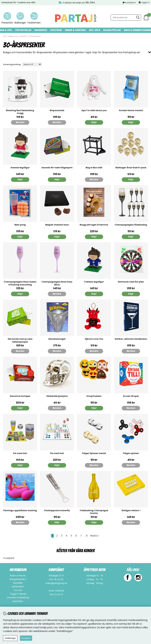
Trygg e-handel (18, 594)
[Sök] (126, 18)
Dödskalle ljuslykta (57, 396)
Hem (5, 36)
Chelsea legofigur (94, 282)
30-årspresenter (35, 36)
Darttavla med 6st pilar (131, 282)
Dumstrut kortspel (20, 396)
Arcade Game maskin (131, 111)
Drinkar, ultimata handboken (131, 339)
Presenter (23, 36)
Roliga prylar (112, 30)
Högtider (56, 30)
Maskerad (41, 30)
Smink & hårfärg (75, 30)
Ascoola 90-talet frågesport (57, 168)
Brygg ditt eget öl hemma (94, 225)
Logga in (144, 2)
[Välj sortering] (32, 64)
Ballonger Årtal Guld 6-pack (131, 168)
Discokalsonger (57, 339)
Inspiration (18, 601)
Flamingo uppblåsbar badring (20, 511)
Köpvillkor (18, 583)
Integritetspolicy (18, 579)
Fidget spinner (131, 453)
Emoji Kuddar (94, 396)
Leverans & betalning (18, 598)
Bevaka (20, 122)
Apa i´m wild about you (94, 111)
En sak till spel (131, 396)
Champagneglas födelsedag (131, 225)
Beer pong (20, 225)
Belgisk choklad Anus (57, 225)
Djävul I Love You (94, 339)
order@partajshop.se (56, 583)
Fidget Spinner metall (94, 453)
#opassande (57, 111)
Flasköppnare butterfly (57, 511)
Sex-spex (95, 30)
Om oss (18, 590)
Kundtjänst (130, 3)
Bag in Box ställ (94, 168)
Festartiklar (23, 30)
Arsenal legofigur (20, 168)
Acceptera (26, 638)
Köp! (131, 180)
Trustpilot (9, 558)
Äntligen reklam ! (131, 511)
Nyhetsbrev (18, 587)
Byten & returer (18, 576)
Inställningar (10, 638)
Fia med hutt (20, 453)
